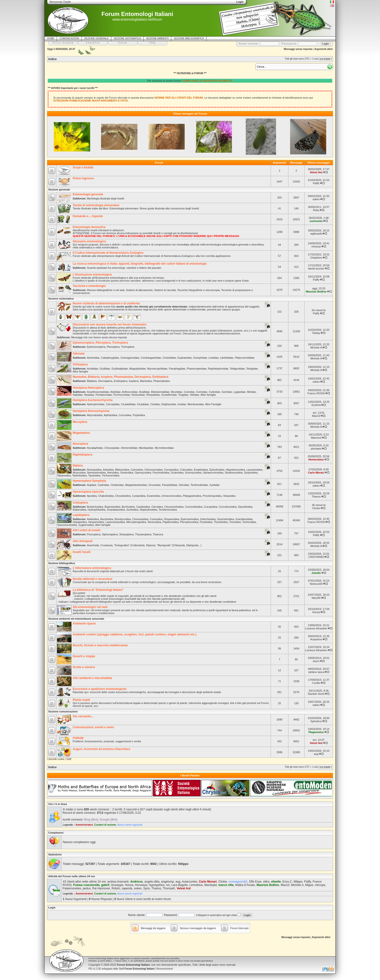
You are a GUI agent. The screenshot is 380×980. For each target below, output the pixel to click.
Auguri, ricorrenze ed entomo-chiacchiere (101, 749)
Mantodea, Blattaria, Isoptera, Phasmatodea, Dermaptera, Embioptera (121, 377)
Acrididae (93, 369)
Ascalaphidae (95, 448)
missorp (316, 246)
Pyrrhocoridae (122, 395)
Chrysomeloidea (174, 507)
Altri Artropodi (83, 541)
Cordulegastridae (151, 358)
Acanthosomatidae (98, 392)
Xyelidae (214, 485)
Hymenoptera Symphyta (89, 481)
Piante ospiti (81, 700)
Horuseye (141, 885)
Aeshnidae (93, 358)
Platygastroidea (192, 496)
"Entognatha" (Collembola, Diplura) (135, 545)
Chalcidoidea (106, 496)
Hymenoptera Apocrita (88, 492)
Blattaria (92, 381)
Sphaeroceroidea (213, 473)
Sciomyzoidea (193, 473)
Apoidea (92, 496)
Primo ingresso (83, 178)
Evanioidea (153, 496)
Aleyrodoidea (95, 415)
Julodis (316, 573)
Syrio (146, 888)
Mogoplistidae (138, 369)
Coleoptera (80, 503)
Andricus (136, 882)
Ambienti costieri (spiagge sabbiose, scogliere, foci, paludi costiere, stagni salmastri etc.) (135, 634)
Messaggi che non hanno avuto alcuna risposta (99, 337)
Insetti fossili (82, 552)
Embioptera (120, 381)
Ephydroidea (217, 470)
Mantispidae (146, 448)
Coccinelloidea (194, 507)
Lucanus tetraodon (316, 628)
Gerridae (227, 392)
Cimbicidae (117, 485)
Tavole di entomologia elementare (96, 205)
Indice (52, 59)
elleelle (276, 882)
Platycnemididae (245, 358)
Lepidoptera (81, 515)
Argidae (92, 485)
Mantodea (146, 381)
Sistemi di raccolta (165, 290)
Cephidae (103, 485)
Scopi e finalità (83, 167)
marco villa (226, 885)
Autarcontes (190, 882)
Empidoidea (201, 470)
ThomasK (169, 888)
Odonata (79, 354)
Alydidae (115, 392)
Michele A (316, 348)
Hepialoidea (80, 522)
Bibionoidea (122, 470)
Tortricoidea (249, 522)
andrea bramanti (118, 882)
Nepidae (89, 395)
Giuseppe (117, 885)
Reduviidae (138, 395)
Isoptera (134, 381)
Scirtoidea (132, 510)
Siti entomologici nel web (90, 607)
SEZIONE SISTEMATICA (127, 38)
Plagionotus (316, 732)
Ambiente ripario (84, 624)
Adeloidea (93, 519)
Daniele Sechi (316, 694)
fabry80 (316, 598)
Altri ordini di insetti (86, 530)
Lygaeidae (239, 392)
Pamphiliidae (170, 485)
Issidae (182, 404)
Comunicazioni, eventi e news (93, 727)
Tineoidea (235, 522)
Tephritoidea (79, 475)
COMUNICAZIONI (69, 38)
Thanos (316, 497)
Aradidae (144, 392)
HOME (51, 38)
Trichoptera (128, 347)
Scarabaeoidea (116, 510)
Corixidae (202, 392)
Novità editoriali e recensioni (92, 579)
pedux (87, 888)
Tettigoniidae (237, 369)
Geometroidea (226, 519)
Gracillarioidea (244, 519)
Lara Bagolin (180, 885)
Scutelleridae (169, 395)
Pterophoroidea (189, 522)
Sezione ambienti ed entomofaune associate (76, 619)
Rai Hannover (101, 888)
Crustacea (106, 545)
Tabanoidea (64, 475)
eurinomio (316, 221)
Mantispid (210, 885)
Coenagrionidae (130, 358)
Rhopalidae (153, 395)
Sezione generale (59, 190)
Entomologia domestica (89, 227)
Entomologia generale (88, 194)
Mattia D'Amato (245, 885)
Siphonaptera (110, 534)
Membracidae (196, 404)
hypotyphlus (157, 885)
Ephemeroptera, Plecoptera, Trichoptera (100, 343)
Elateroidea (79, 510)
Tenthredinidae (199, 485)
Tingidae (183, 395)
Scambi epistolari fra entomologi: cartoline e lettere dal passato (124, 268)
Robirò (116, 888)
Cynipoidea (139, 496)
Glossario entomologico (89, 241)
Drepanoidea (171, 519)
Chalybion (316, 258)
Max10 (316, 416)
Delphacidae (169, 404)
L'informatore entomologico (92, 568)
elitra (266, 882)
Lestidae (214, 358)
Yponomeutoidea (67, 525)
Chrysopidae (112, 448)
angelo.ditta (152, 882)
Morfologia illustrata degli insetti (106, 198)
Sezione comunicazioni (63, 711)
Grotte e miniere (84, 667)
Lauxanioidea (254, 470)
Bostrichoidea (95, 507)
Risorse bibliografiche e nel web (106, 290)
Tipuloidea (94, 475)
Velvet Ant (316, 172)
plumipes (316, 449)
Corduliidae (169, 358)
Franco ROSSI (316, 393)
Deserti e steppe (84, 656)
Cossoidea (156, 519)
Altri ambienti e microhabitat (92, 678)
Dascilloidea (245, 507)
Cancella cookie (56, 759)
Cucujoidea (210, 507)
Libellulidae (227, 358)
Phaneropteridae (197, 369)
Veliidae (194, 395)
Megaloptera (81, 433)
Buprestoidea (112, 507)
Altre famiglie (80, 371)
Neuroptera (80, 444)
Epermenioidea (190, 519)
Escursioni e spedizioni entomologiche (100, 689)
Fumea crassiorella (86, 885)
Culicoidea (186, 470)
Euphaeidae (185, 358)
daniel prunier (316, 269)
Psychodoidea (161, 473)
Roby (316, 210)
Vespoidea (229, 496)
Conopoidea (171, 470)
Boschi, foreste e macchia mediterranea (100, 645)
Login (52, 908)
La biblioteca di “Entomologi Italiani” (98, 590)
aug (316, 754)
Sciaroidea (177, 473)
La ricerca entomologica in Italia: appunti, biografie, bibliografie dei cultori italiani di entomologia (140, 264)
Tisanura (158, 534)
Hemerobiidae (129, 448)
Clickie (316, 508)
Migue (309, 885)
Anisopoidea (94, 470)
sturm (316, 661)
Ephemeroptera (96, 347)
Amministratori (84, 825)
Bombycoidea (123, 519)
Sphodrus (316, 721)
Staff (69, 759)
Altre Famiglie (213, 404)
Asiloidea (108, 470)
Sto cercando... (83, 716)
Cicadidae (143, 404)
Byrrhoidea (128, 507)
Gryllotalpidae (120, 369)
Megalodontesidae (136, 485)
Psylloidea (139, 415)
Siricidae (184, 485)
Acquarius (316, 639)
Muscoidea (79, 473)
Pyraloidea (206, 522)
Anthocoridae (130, 392)
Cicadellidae (128, 404)
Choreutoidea (140, 519)
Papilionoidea (171, 522)
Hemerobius (316, 459)
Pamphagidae (177, 369)
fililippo (183, 864)
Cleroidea (157, 507)
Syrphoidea (251, 473)
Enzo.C (287, 882)
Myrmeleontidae (164, 448)
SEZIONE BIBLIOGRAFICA (189, 38)
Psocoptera (94, 534)
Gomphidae (200, 358)
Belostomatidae (160, 392)
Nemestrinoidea (96, 473)
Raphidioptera (83, 455)
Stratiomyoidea (234, 473)
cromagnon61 (238, 882)
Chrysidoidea (123, 496)
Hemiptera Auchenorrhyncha (93, 400)
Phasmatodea (162, 381)
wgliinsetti (316, 234)
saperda (127, 888)
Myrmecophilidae (157, 369)
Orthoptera (80, 364)
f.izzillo (316, 683)
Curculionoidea (227, 507)
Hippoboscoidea (235, 470)
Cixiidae (155, 404)
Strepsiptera (126, 534)
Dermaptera (105, 381)
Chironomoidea (154, 470)
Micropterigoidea (136, 522)
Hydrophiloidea (97, 510)
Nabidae (78, 395)
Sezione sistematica (61, 299)
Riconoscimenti (165, 969)
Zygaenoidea (86, 525)
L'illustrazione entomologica (92, 275)
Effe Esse (255, 882)
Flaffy (316, 183)
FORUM (78, 738)
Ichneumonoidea (171, 496)
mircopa (320, 885)
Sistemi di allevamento (139, 290)
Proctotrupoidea (212, 496)
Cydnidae (214, 392)
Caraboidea (143, 507)
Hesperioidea (96, 522)
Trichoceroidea (111, 475)
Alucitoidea (107, 519)
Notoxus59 (316, 584)
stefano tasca (316, 672)
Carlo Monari (316, 473)
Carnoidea (137, 470)
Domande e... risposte (88, 216)
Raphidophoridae (218, 369)
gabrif (105, 885)
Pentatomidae (104, 395)
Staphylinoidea (148, 510)
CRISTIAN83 (316, 557)
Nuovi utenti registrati (130, 825)
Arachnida (93, 545)
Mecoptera (80, 422)
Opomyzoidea (143, 473)
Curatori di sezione (105, 825)
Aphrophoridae (96, 404)
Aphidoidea (110, 415)
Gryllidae (105, 369)
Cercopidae (113, 404)
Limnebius (196, 885)
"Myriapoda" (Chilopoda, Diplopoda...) (179, 545)
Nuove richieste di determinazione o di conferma (106, 303)
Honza (316, 612)
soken (316, 199)
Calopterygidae (110, 358)
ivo (168, 885)
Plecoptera (113, 347)
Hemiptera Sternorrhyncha (91, 411)
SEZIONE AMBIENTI (157, 38)
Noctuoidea (154, 522)
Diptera (78, 466)
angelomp (168, 882)
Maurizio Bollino (316, 292)
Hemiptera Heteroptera (88, 388)
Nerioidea (113, 473)
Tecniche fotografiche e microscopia (198, 290)
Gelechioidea (208, 519)
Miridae (251, 392)
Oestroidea (127, 473)
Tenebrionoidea (168, 510)
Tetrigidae (252, 369)
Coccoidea (125, 415)
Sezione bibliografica (62, 563)
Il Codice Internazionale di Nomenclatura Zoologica (108, 253)
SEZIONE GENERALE (96, 38)
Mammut (316, 438)
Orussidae (155, 485)
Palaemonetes (72, 888)
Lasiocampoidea (115, 522)
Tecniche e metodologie (89, 286)
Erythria (316, 405)
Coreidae (189, 392)
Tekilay (316, 333)
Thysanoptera (143, 534)
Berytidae (177, 392)
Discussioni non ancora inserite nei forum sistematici (110, 324)
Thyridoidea (221, 522)
